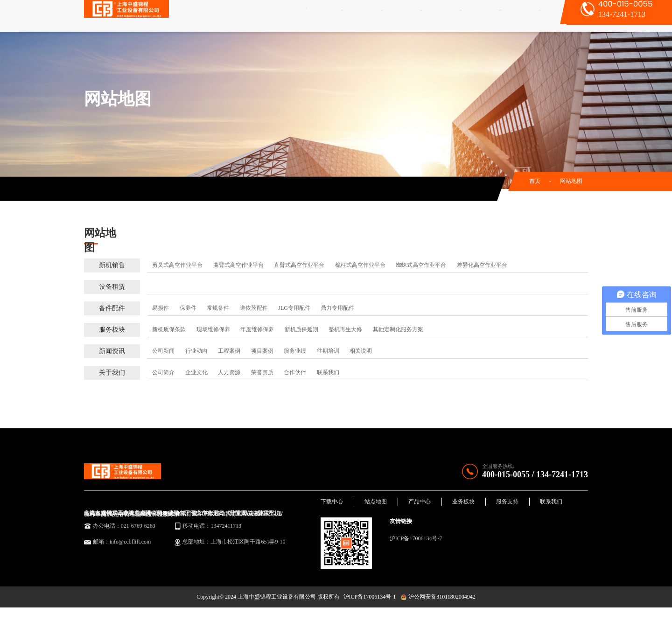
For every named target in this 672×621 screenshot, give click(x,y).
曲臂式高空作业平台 (238, 265)
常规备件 (218, 308)
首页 (313, 16)
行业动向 (196, 351)
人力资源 (229, 372)
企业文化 (196, 372)
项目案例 (262, 351)
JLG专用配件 (294, 308)
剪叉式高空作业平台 (177, 265)
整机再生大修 (345, 329)
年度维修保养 (257, 329)
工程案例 (229, 351)
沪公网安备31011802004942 (438, 610)
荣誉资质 (262, 372)
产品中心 (420, 508)
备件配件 (415, 16)
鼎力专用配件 (337, 308)
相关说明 (361, 351)
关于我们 (528, 16)
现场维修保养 (213, 329)
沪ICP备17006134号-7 (416, 545)
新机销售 (340, 16)
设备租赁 (378, 16)
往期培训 (328, 351)
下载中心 (332, 508)
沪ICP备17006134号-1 (370, 610)
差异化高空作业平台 (482, 265)
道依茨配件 (254, 308)
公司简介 (163, 372)
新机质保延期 (301, 329)
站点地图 (376, 508)
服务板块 (453, 16)
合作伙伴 (295, 372)
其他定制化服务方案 (398, 329)
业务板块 (463, 508)
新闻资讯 (490, 16)
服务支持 (507, 508)
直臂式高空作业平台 (299, 265)
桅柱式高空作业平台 (360, 265)
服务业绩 (295, 351)
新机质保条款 (169, 329)
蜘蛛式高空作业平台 (421, 265)
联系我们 (328, 372)
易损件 (161, 308)
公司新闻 (163, 351)
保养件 (188, 308)
